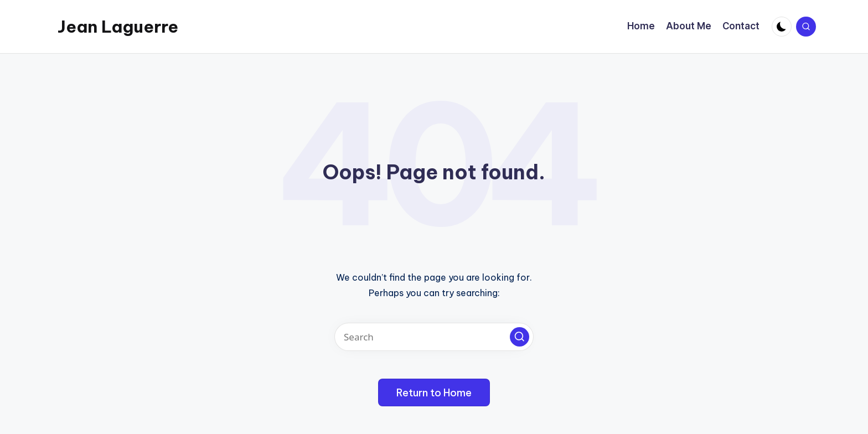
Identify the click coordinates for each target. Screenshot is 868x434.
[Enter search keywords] (434, 337)
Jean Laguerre (118, 27)
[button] (520, 337)
